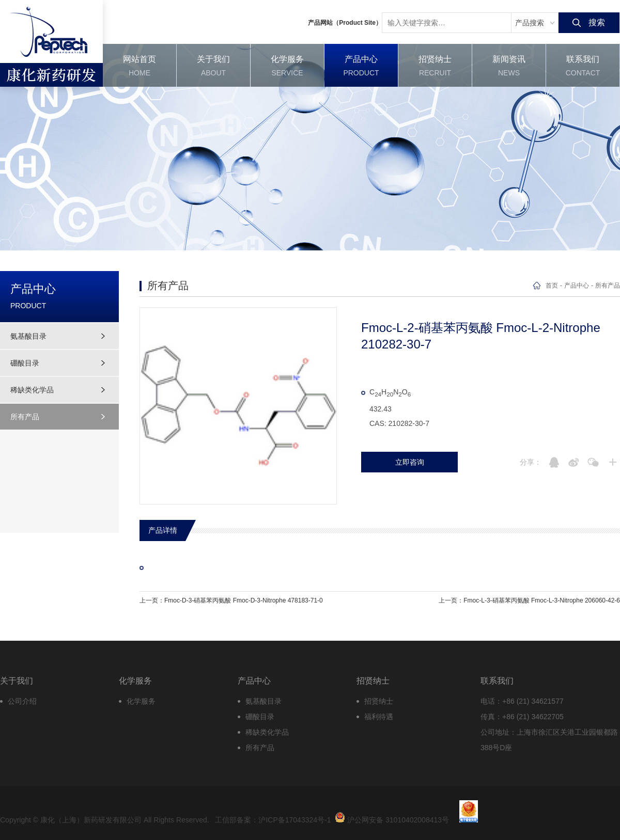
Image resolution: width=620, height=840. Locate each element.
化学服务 (141, 701)
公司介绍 (22, 701)
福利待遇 (379, 717)
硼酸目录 (25, 363)
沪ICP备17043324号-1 (295, 820)
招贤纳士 (379, 701)
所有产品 (25, 417)
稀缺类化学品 (32, 390)
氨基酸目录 (28, 336)
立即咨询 (410, 462)
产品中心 (577, 286)
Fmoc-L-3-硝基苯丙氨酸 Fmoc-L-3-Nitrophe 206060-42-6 (542, 600)
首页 (552, 286)
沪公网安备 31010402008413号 (392, 817)
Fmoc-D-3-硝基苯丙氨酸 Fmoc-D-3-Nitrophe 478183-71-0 (244, 600)
